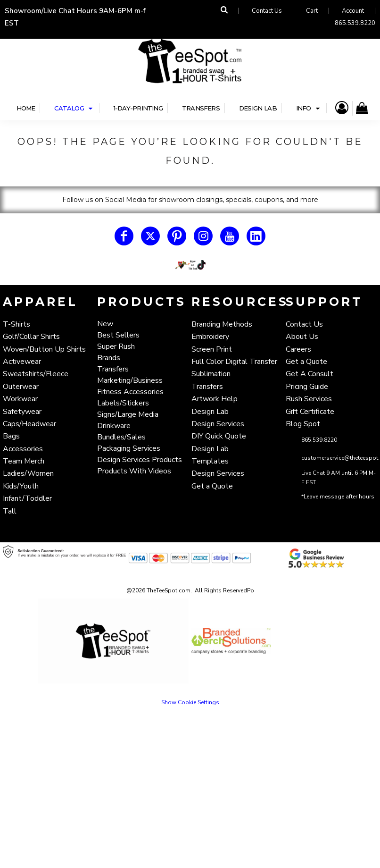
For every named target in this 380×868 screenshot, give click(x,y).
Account (353, 11)
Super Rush (116, 346)
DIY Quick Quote (219, 436)
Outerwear (21, 387)
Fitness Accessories (130, 392)
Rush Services (309, 399)
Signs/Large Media (128, 414)
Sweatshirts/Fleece (36, 374)
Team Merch (24, 461)
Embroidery (210, 337)
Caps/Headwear (29, 424)
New (105, 324)
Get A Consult (310, 374)
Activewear (22, 362)
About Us (302, 337)
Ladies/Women (28, 473)
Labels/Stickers (123, 403)
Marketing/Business (130, 380)
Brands (109, 358)
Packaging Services (129, 448)
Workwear (20, 399)
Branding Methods (222, 324)
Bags (11, 436)
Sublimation (211, 374)
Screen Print (212, 349)
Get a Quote (212, 486)
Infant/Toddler (27, 498)
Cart (312, 11)
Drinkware (114, 426)
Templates (210, 461)
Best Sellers (118, 335)
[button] (190, 265)
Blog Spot (303, 424)
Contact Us (267, 11)
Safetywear (22, 412)
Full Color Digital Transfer (234, 362)
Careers (298, 349)
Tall (10, 511)
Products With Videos (134, 471)
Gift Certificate (310, 412)
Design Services (218, 424)
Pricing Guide (307, 387)
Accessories (23, 449)
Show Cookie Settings (190, 702)
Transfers (113, 369)
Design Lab (210, 412)
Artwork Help (215, 399)
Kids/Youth (21, 486)
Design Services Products (140, 460)
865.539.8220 (355, 23)
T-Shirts (17, 324)
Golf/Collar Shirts (31, 337)
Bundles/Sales (121, 437)
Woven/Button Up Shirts (44, 349)
